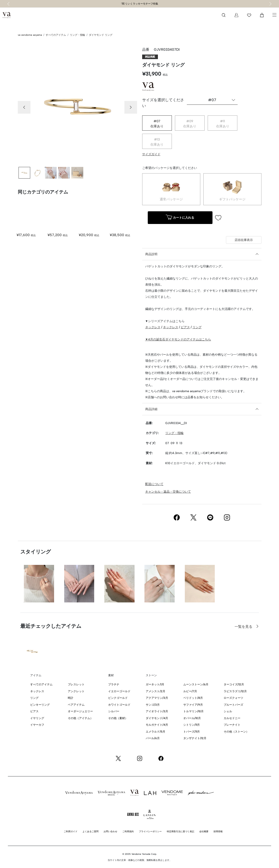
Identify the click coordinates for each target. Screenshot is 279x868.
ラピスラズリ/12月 (235, 691)
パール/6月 (153, 738)
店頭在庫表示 (244, 240)
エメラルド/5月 (155, 732)
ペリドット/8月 (193, 698)
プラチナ (114, 684)
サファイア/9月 (193, 705)
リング (197, 327)
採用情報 (218, 831)
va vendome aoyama (30, 35)
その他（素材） (118, 718)
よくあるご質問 (91, 831)
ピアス (185, 327)
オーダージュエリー (80, 711)
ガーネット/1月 (155, 684)
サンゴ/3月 (153, 705)
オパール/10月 (192, 718)
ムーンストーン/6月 (196, 684)
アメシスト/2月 (155, 691)
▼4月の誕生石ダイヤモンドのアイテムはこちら (178, 339)
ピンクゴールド (118, 698)
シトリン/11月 (192, 725)
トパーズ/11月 (192, 732)
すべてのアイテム (56, 35)
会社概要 (204, 831)
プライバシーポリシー (150, 831)
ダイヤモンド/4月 (157, 718)
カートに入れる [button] (180, 218)
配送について (154, 484)
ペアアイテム (76, 705)
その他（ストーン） (236, 732)
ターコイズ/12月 (234, 684)
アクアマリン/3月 (157, 698)
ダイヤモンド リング (101, 35)
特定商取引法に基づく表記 (180, 831)
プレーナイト (232, 725)
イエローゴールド (119, 691)
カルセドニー (232, 718)
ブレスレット (76, 684)
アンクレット (76, 691)
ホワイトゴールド (119, 705)
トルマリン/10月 (193, 711)
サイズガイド (151, 154)
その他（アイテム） (80, 718)
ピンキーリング (40, 705)
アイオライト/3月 (157, 711)
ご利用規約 (128, 831)
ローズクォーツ (233, 698)
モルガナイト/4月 (157, 725)
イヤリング (37, 718)
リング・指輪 (77, 35)
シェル (228, 711)
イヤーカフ (37, 725)
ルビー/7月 (190, 691)
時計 (71, 698)
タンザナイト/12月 (195, 738)
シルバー (114, 711)
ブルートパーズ (233, 705)
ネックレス (153, 327)
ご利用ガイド (71, 831)
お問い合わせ (110, 831)
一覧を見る (244, 627)
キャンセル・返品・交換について (168, 492)
